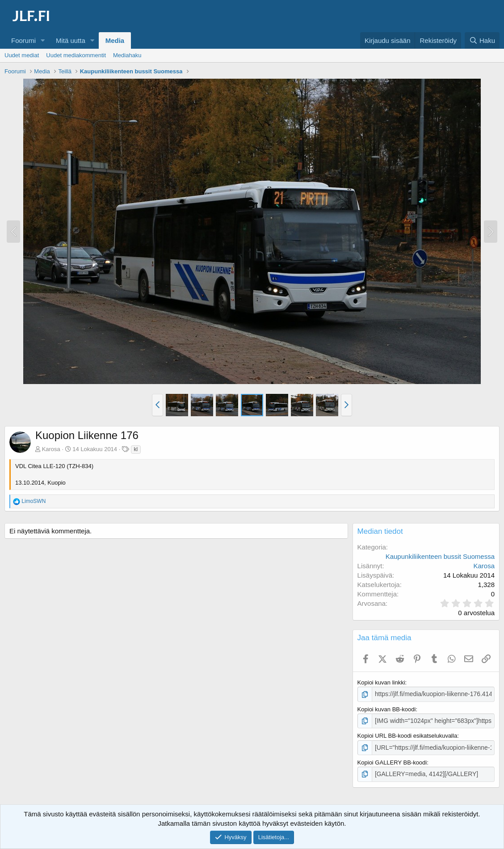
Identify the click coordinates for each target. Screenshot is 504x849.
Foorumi (23, 40)
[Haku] (482, 40)
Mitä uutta (71, 40)
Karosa (51, 449)
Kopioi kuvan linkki (381, 682)
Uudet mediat (22, 55)
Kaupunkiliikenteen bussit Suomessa (440, 556)
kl (136, 449)
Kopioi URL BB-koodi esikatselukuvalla (407, 735)
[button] (43, 40)
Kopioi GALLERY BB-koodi (392, 761)
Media (115, 40)
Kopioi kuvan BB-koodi (387, 709)
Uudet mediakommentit (76, 55)
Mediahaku (127, 55)
